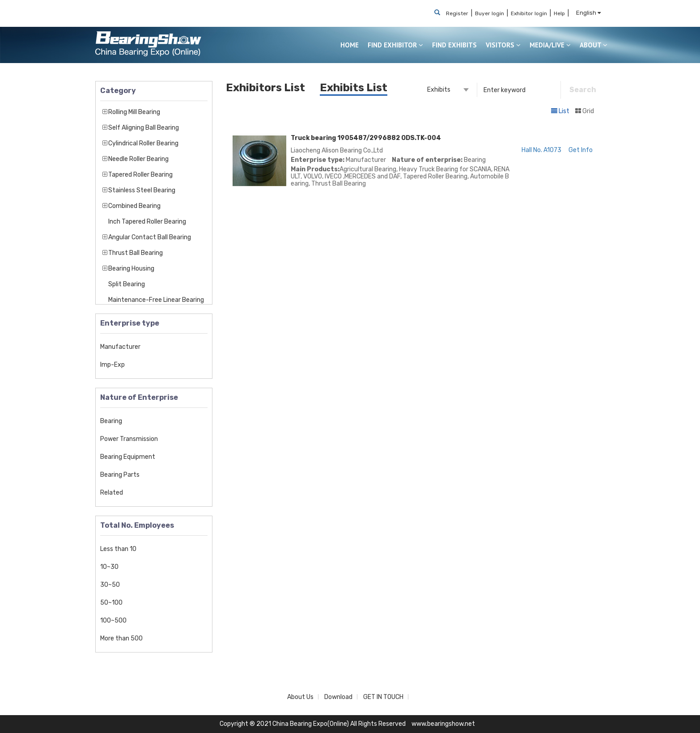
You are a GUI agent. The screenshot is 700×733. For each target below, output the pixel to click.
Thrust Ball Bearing (136, 253)
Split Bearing (127, 284)
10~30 (109, 567)
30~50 (110, 585)
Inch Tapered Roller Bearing (147, 222)
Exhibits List (354, 88)
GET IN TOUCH (383, 697)
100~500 (113, 621)
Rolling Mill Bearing (134, 112)
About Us (300, 697)
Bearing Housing (131, 269)
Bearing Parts (120, 475)
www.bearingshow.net (443, 724)
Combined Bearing (134, 206)
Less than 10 (118, 549)
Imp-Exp (112, 365)
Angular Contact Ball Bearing (150, 237)
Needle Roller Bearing (138, 159)
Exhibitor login (529, 13)
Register (457, 13)
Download (338, 697)
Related (112, 493)
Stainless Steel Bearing (142, 190)
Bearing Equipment (128, 457)
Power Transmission (129, 439)
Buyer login (490, 13)
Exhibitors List (265, 88)
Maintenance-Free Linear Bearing (156, 300)
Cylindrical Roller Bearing (143, 143)
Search (583, 90)
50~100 (111, 603)
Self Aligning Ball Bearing (144, 128)
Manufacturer (120, 347)
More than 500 (121, 638)
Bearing (111, 421)
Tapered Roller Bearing (140, 175)
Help (559, 13)
